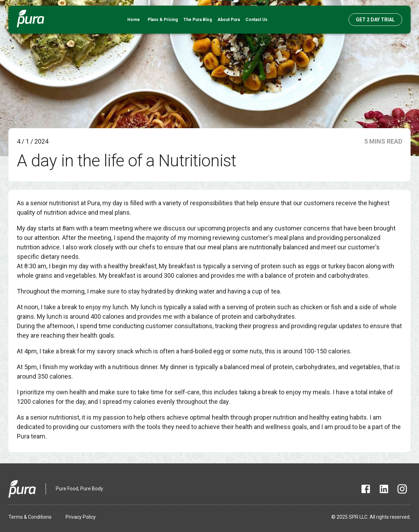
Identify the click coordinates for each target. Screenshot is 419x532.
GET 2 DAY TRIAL (375, 20)
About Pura (229, 20)
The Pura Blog (198, 20)
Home (134, 20)
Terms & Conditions (30, 517)
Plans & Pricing (163, 20)
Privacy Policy (81, 517)
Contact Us (256, 20)
